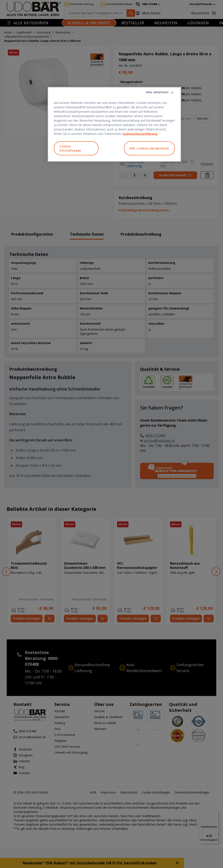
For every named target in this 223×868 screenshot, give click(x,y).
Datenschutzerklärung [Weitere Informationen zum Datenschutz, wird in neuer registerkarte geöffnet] (140, 134)
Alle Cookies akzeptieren (149, 148)
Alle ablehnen (157, 92)
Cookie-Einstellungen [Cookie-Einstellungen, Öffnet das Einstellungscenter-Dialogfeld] (70, 148)
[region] (114, 124)
